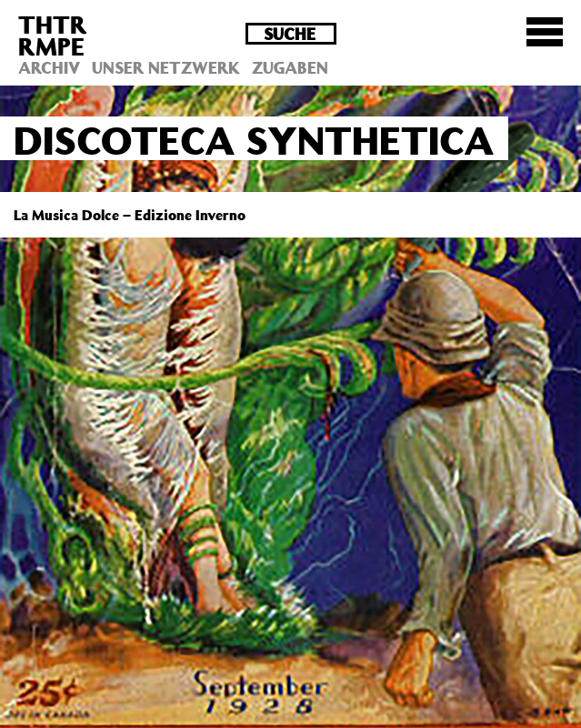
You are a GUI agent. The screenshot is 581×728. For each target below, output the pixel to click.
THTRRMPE (53, 35)
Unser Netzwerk (166, 67)
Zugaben (290, 67)
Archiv (49, 67)
